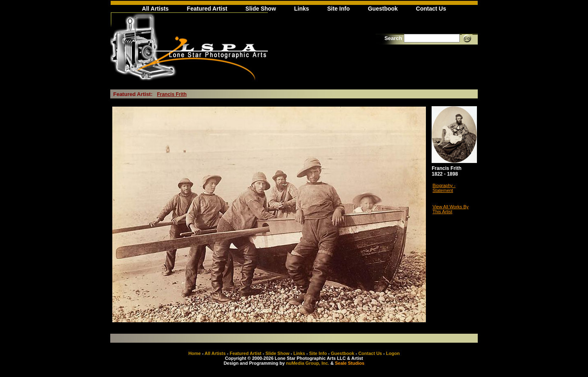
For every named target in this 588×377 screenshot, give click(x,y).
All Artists (156, 9)
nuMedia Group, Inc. (307, 363)
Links (302, 9)
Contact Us (431, 9)
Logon (393, 353)
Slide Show (261, 9)
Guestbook (383, 9)
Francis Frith (172, 94)
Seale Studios (350, 363)
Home (195, 353)
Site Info (338, 9)
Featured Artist (207, 9)
